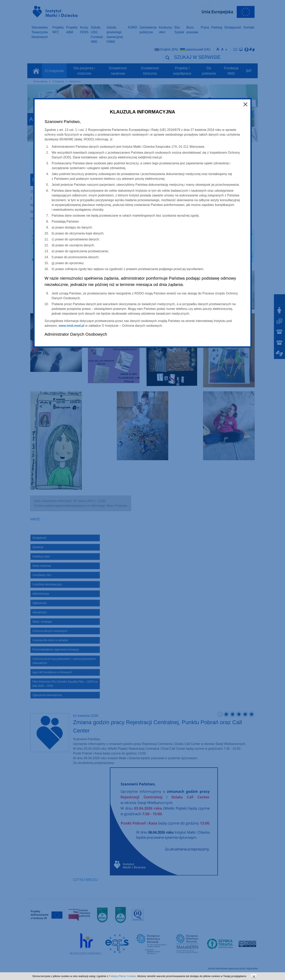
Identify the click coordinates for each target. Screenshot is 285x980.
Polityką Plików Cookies (122, 976)
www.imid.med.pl (71, 326)
